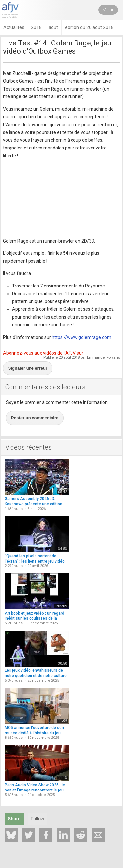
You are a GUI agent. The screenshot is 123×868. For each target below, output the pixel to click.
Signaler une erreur (28, 368)
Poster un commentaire (35, 418)
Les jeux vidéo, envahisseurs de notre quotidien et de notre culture (36, 673)
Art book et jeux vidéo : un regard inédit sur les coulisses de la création (34, 618)
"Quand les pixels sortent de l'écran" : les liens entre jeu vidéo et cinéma (35, 561)
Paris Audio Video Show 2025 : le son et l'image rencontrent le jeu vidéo (35, 790)
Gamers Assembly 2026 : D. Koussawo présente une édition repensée (33, 504)
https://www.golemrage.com (82, 337)
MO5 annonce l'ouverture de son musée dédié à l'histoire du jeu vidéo (34, 733)
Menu (108, 10)
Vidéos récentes (28, 447)
